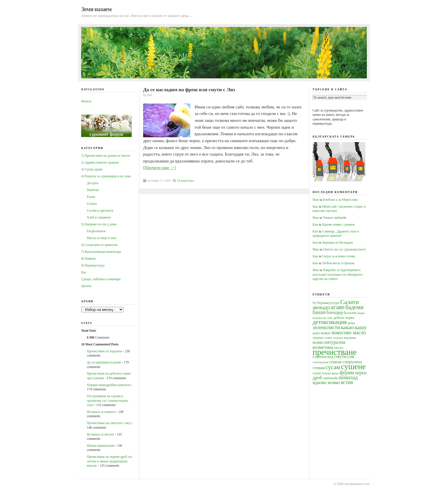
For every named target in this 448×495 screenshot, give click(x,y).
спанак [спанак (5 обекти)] (335, 362)
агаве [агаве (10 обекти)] (338, 307)
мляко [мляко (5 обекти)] (318, 342)
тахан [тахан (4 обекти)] (326, 373)
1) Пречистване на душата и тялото (106, 156)
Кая (315, 206)
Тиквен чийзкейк (335, 218)
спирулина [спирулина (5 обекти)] (352, 362)
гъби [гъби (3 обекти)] (330, 318)
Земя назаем (96, 9)
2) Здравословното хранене (100, 162)
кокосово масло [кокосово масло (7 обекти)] (349, 333)
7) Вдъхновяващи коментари (101, 252)
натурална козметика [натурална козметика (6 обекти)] (329, 345)
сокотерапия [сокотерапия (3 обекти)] (321, 362)
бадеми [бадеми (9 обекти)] (355, 307)
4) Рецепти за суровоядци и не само (106, 176)
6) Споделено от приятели (99, 245)
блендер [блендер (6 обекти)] (335, 312)
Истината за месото (100, 434)
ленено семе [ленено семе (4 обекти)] (322, 338)
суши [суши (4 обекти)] (317, 373)
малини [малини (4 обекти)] (350, 338)
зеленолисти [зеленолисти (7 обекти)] (326, 327)
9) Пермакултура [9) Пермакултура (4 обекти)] (326, 303)
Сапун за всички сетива (338, 256)
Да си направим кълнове (104, 362)
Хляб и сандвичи (99, 217)
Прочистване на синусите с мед (109, 423)
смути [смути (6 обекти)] (340, 356)
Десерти (93, 183)
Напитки (93, 190)
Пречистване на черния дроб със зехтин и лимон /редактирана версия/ (110, 461)
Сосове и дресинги (100, 210)
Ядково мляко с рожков (338, 224)
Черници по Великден (337, 242)
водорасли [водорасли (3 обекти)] (319, 318)
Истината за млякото (101, 412)
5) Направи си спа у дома (99, 224)
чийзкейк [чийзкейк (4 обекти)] (330, 378)
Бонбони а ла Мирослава (340, 200)
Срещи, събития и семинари (101, 279)
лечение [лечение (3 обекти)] (338, 338)
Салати (92, 204)
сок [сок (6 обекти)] (351, 356)
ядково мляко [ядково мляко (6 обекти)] (326, 382)
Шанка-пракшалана (101, 446)
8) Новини (88, 259)
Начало (86, 101)
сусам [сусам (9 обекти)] (333, 367)
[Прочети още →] (160, 167)
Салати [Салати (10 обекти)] (349, 302)
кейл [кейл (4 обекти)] (316, 333)
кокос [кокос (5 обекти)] (326, 333)
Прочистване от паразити (105, 351)
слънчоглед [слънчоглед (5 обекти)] (323, 356)
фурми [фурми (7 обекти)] (347, 373)
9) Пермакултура (93, 265)
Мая (316, 200)
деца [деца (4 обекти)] (351, 323)
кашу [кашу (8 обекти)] (361, 327)
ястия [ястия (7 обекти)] (347, 382)
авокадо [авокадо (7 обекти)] (321, 307)
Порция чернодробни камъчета (109, 385)
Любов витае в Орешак (338, 263)
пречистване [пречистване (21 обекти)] (335, 352)
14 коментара (185, 181)
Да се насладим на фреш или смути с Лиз (189, 90)
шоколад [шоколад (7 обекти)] (348, 377)
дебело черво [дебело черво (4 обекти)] (344, 318)
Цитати (86, 286)
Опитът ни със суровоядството (344, 249)
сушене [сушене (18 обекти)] (353, 366)
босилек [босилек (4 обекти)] (350, 313)
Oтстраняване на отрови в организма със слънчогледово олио (107, 400)
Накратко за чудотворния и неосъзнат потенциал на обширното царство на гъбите (338, 274)
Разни (91, 197)
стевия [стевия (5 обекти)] (319, 368)
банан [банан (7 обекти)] (319, 312)
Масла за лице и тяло (102, 238)
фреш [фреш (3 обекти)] (335, 373)
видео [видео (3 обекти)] (361, 313)
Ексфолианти (96, 231)
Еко (84, 272)
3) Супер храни (92, 169)
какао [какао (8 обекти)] (347, 327)
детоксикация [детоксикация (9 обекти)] (330, 322)
